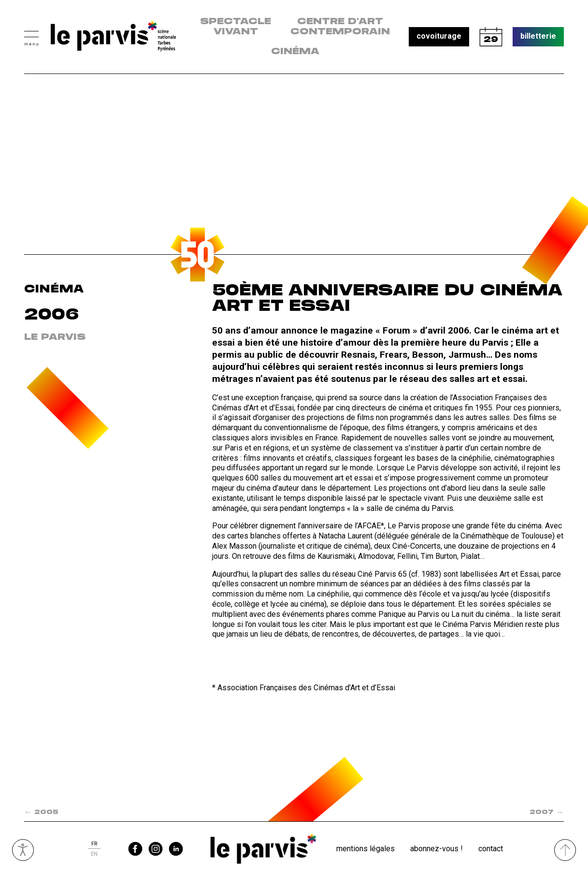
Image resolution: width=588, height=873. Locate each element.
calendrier (491, 37)
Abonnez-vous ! (437, 849)
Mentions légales (366, 849)
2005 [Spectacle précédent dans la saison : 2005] (41, 812)
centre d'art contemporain (340, 27)
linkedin (176, 849)
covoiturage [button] (439, 36)
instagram (156, 849)
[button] (31, 37)
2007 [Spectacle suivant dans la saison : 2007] (547, 812)
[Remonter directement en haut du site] (565, 850)
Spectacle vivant (236, 27)
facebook (135, 849)
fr (94, 844)
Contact (491, 849)
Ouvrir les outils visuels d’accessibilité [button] (23, 850)
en (94, 854)
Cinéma (295, 52)
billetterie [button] (538, 36)
